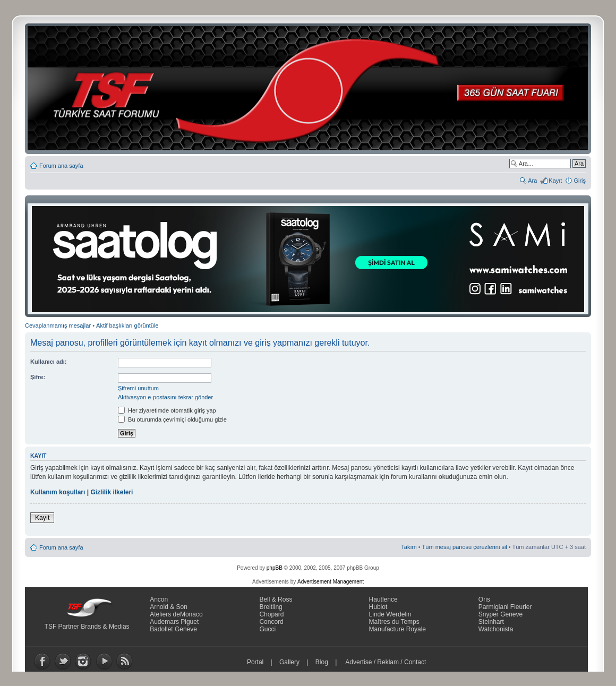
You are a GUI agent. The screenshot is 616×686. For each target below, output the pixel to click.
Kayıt (555, 181)
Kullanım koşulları (58, 492)
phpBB (275, 568)
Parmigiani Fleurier (505, 607)
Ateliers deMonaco (176, 614)
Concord (271, 622)
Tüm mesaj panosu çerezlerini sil (465, 547)
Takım (409, 547)
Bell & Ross (276, 599)
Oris (484, 599)
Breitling (271, 607)
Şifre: (38, 377)
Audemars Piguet (174, 622)
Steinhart (491, 622)
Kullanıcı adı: (48, 362)
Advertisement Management (331, 582)
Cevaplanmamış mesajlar (58, 325)
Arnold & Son (169, 607)
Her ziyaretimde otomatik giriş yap (167, 410)
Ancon (159, 599)
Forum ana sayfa (61, 166)
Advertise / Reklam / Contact (386, 662)
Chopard (271, 614)
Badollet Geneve (173, 629)
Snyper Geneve (500, 614)
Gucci (267, 629)
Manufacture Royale (397, 629)
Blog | (328, 662)
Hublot (378, 607)
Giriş (580, 181)
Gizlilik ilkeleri (112, 492)
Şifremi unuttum (138, 388)
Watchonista (496, 629)
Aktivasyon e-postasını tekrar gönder (165, 397)
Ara (532, 181)
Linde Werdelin (390, 614)
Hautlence (383, 599)
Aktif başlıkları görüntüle (127, 325)
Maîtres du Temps (394, 622)
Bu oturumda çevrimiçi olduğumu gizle (172, 419)
